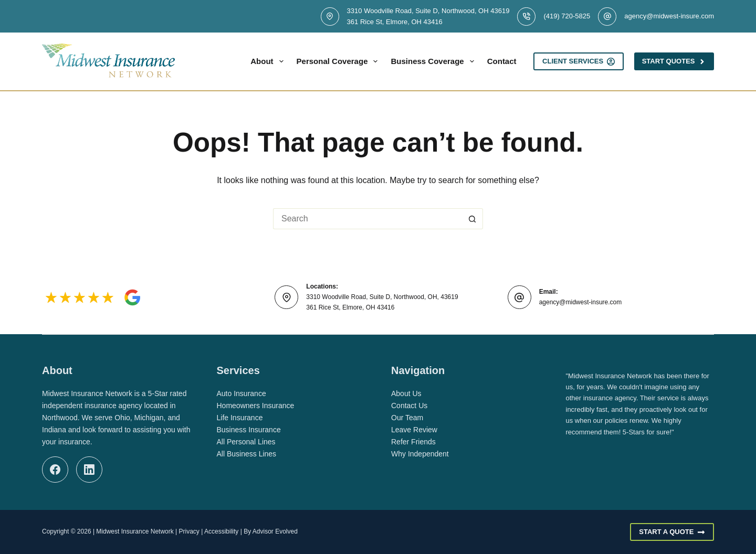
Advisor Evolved (275, 531)
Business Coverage (434, 61)
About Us (406, 393)
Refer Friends (413, 442)
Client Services (579, 61)
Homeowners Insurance (256, 406)
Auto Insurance (241, 393)
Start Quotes (674, 61)
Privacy (189, 531)
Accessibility (221, 531)
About (269, 61)
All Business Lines (247, 454)
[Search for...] (367, 219)
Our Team (407, 418)
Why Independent (420, 454)
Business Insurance (249, 430)
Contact (502, 61)
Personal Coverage (339, 61)
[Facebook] (55, 470)
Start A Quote (672, 532)
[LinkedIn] (89, 470)
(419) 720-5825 (567, 16)
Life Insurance (240, 418)
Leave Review (414, 430)
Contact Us (409, 406)
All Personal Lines (246, 442)
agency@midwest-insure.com (669, 16)
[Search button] (472, 219)
